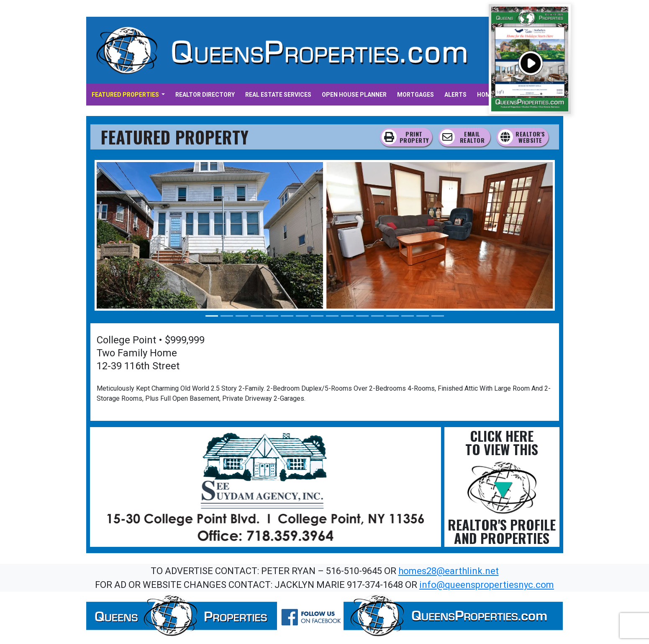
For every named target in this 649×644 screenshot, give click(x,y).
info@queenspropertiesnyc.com (487, 585)
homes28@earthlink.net (449, 571)
